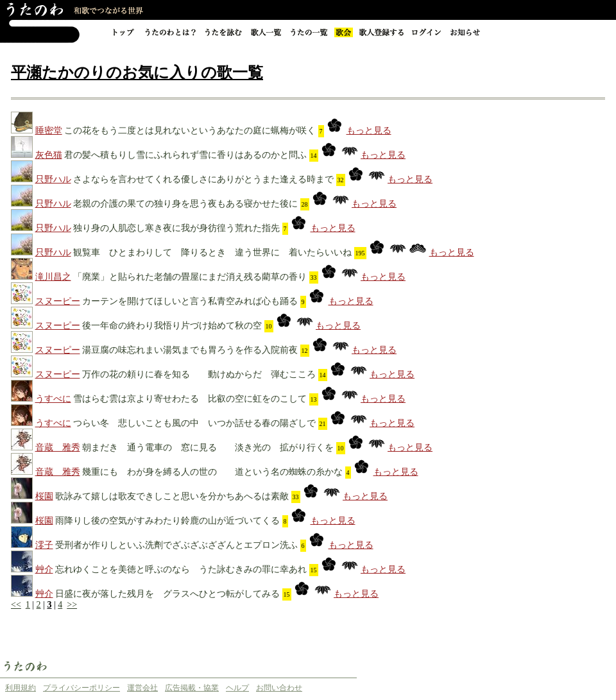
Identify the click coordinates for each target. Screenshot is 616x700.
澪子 (44, 545)
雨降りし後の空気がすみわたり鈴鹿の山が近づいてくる (167, 521)
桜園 (44, 496)
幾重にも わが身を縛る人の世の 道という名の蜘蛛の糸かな (212, 472)
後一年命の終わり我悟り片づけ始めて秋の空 (172, 326)
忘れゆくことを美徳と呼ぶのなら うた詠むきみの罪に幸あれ (181, 569)
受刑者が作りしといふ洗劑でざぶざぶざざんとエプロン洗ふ (176, 545)
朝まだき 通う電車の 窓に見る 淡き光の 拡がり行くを (208, 448)
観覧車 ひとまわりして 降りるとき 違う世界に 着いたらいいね (214, 252)
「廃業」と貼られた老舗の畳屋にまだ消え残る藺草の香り (190, 277)
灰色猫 (49, 155)
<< (16, 605)
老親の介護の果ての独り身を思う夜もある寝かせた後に (185, 204)
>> (72, 605)
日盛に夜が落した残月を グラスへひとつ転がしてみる (167, 594)
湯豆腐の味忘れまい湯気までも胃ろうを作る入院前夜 (190, 350)
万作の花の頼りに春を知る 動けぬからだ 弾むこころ (199, 374)
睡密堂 (49, 131)
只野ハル (53, 179)
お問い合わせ (279, 688)
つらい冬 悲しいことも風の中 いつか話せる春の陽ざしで (194, 423)
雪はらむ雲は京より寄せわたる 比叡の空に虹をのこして (190, 399)
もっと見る (369, 131)
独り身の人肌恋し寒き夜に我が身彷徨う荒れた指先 (176, 228)
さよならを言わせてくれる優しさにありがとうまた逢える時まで (203, 179)
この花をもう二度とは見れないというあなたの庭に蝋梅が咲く (190, 131)
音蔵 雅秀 (58, 448)
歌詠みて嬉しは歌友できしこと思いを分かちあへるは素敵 (172, 496)
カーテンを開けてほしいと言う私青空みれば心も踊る (190, 301)
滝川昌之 (53, 277)
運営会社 (142, 688)
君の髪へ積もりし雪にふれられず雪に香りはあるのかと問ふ (185, 155)
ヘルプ (237, 688)
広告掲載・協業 (192, 688)
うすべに (53, 399)
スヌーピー (58, 301)
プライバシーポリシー (81, 688)
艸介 (44, 569)
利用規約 (21, 688)
